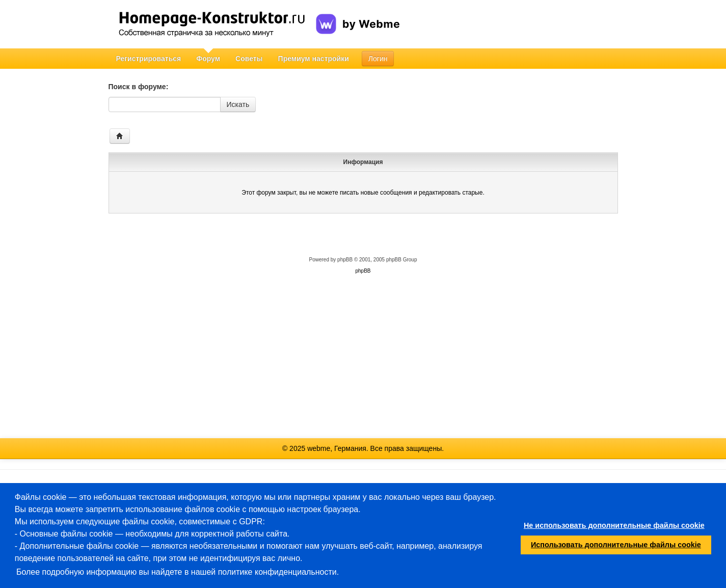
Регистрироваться (149, 59)
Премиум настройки (314, 59)
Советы (249, 59)
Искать (238, 104)
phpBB (345, 260)
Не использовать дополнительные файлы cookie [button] (614, 525)
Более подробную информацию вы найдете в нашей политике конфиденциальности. (178, 572)
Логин (378, 59)
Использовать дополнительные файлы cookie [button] (616, 545)
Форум (208, 59)
